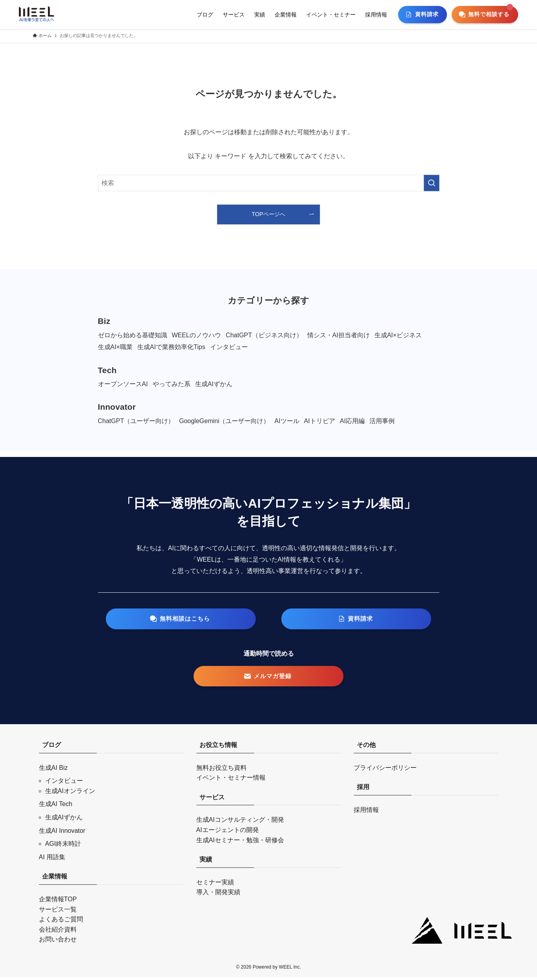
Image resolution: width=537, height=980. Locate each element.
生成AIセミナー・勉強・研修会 (240, 843)
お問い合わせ (58, 942)
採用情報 (366, 813)
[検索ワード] (269, 183)
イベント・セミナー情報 (231, 780)
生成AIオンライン (70, 794)
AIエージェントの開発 (228, 833)
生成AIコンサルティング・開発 (240, 822)
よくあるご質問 (61, 922)
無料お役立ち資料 (221, 770)
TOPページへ (268, 214)
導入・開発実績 (218, 895)
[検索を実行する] (432, 183)
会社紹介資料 (58, 932)
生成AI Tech (56, 807)
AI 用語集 (52, 860)
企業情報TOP (58, 902)
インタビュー (64, 783)
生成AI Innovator (62, 833)
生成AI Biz (54, 770)
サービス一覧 (58, 912)
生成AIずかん (64, 820)
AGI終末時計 (63, 846)
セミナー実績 (215, 885)
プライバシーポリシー (385, 770)
